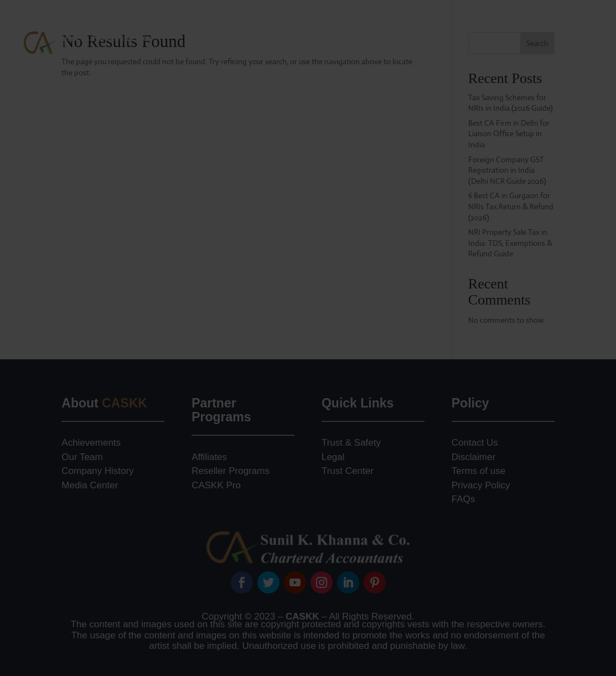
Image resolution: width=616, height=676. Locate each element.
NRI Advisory (480, 21)
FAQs (464, 499)
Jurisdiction (548, 21)
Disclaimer (473, 457)
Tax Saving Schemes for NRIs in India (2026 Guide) (511, 103)
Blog (589, 21)
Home (187, 21)
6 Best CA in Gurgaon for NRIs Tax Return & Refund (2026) (511, 206)
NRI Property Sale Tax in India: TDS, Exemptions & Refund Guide (510, 243)
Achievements (91, 443)
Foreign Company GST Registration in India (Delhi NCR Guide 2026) (507, 170)
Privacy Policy (481, 485)
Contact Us (577, 63)
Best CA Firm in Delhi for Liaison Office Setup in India (509, 134)
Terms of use (478, 471)
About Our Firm (238, 21)
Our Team (82, 457)
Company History (97, 471)
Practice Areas (317, 21)
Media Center (90, 485)
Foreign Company (400, 21)
